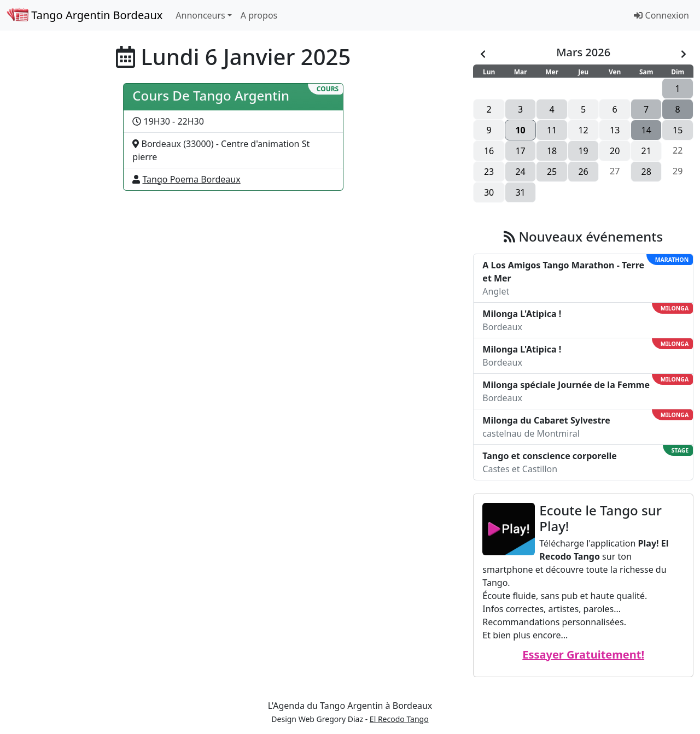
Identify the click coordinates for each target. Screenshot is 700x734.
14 (646, 130)
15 (678, 130)
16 (489, 151)
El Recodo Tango (399, 719)
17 (520, 151)
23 (489, 172)
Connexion (661, 15)
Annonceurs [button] (200, 15)
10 (520, 130)
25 (552, 172)
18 (552, 151)
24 (520, 172)
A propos (259, 15)
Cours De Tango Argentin (211, 95)
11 (552, 130)
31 (520, 192)
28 (646, 172)
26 (583, 172)
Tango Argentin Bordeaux (84, 15)
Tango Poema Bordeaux (192, 179)
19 (583, 151)
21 (646, 151)
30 (489, 192)
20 (615, 151)
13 (615, 130)
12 (583, 130)
